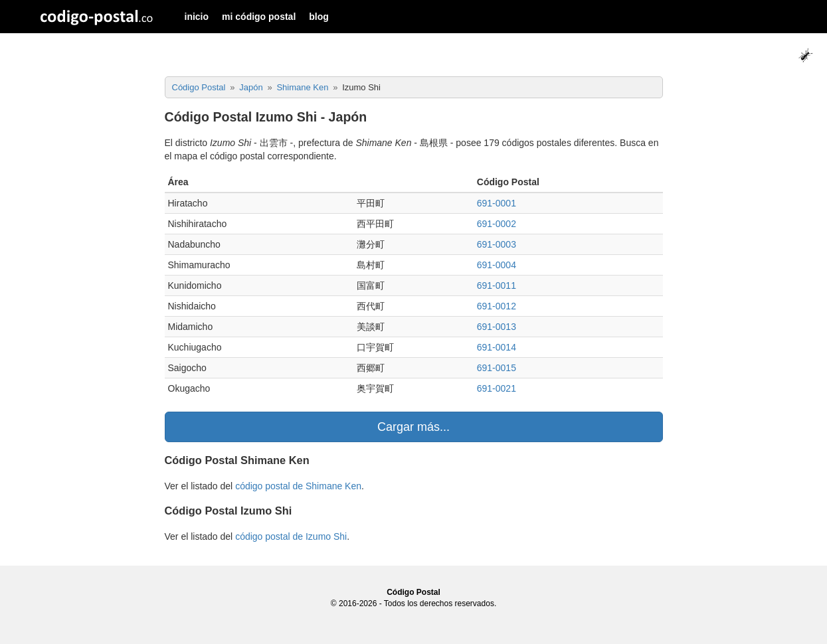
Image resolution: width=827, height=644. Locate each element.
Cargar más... (413, 427)
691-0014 (497, 347)
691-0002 (497, 224)
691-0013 (497, 327)
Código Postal (413, 592)
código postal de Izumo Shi (291, 536)
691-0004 (497, 265)
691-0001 (497, 203)
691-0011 (497, 285)
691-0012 (497, 306)
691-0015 (497, 368)
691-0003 (497, 244)
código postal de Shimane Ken (298, 486)
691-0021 (497, 388)
